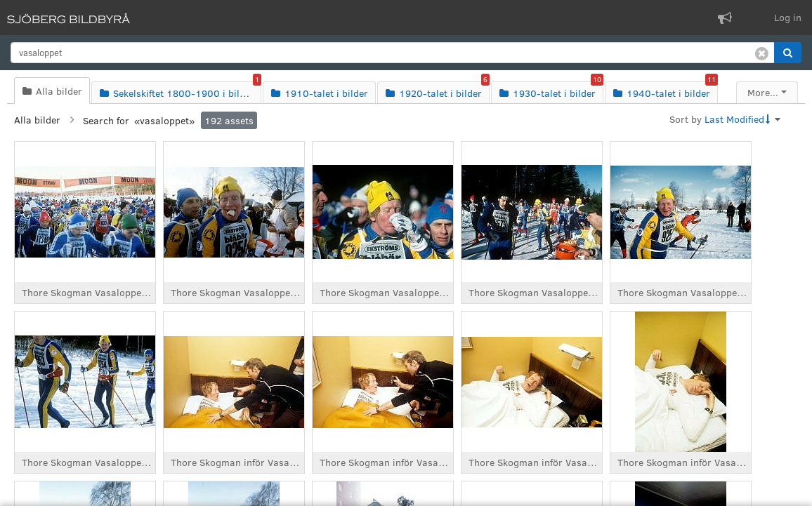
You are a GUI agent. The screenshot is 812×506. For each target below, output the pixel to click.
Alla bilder (37, 120)
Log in (788, 17)
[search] (393, 53)
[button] (788, 53)
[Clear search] (762, 53)
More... (763, 92)
